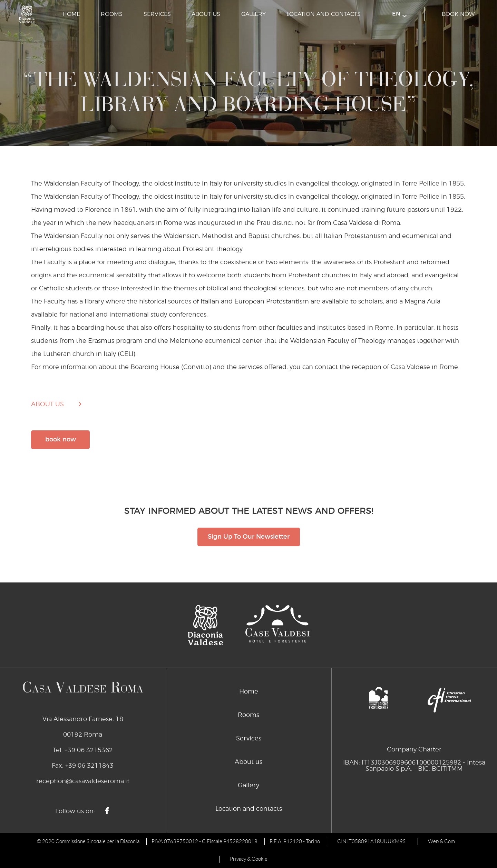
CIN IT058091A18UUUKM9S (371, 841)
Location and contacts (324, 14)
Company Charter (414, 750)
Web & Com (441, 841)
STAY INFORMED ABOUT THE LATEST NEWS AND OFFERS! (249, 511)
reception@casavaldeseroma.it (83, 781)
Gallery (254, 14)
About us (206, 14)
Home (71, 14)
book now (458, 14)
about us (47, 405)
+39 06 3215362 (89, 750)
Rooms (112, 14)
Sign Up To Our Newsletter (249, 537)
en (399, 14)
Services (157, 14)
